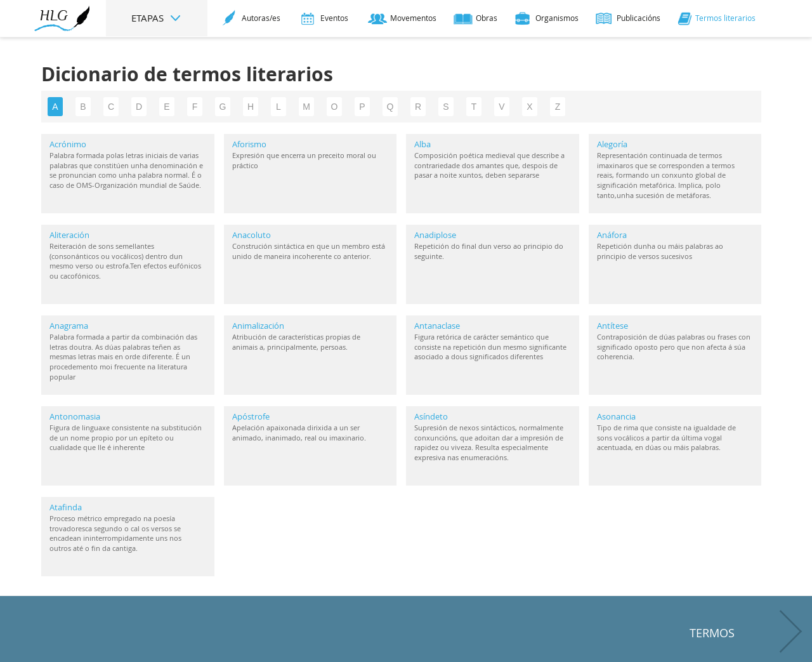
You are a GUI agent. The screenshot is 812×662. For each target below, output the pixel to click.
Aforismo (249, 144)
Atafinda (66, 507)
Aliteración (69, 235)
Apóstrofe (251, 416)
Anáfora (612, 235)
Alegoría (612, 144)
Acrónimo (68, 144)
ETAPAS (157, 18)
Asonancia (616, 416)
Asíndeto (431, 416)
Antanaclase (437, 326)
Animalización (258, 326)
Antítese (612, 326)
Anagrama (69, 326)
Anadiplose (435, 235)
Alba (422, 144)
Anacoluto (252, 235)
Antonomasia (75, 416)
